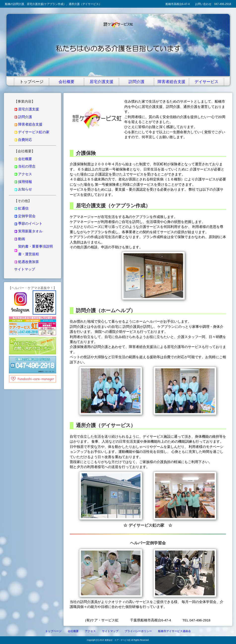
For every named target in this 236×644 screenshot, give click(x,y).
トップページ (32, 81)
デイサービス (206, 81)
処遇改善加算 (29, 262)
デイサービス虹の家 (34, 132)
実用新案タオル (30, 231)
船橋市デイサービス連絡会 (174, 631)
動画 (22, 239)
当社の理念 (27, 166)
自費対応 (25, 140)
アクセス (25, 174)
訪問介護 (136, 81)
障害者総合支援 (171, 81)
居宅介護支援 (101, 81)
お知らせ (25, 189)
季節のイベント (30, 224)
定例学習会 (27, 216)
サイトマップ (25, 269)
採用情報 (25, 182)
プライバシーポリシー (138, 631)
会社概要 (67, 81)
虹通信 (23, 208)
